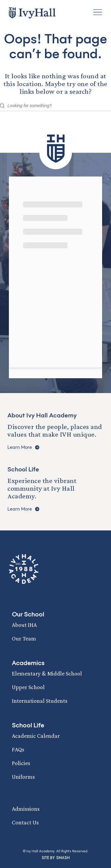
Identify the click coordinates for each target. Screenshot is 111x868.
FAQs (18, 749)
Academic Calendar (36, 736)
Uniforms (23, 777)
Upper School (28, 687)
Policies (21, 763)
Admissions (26, 809)
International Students (40, 701)
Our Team (24, 638)
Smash (63, 858)
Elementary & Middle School (47, 673)
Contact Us (25, 822)
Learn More (23, 447)
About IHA (24, 625)
